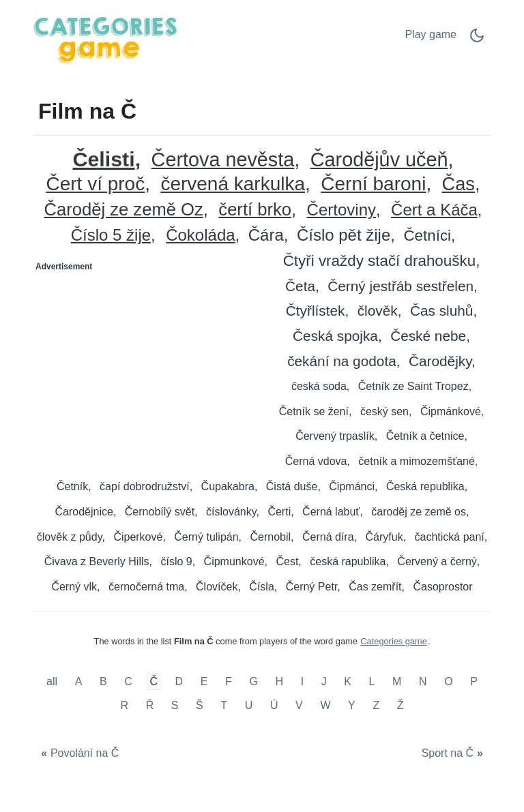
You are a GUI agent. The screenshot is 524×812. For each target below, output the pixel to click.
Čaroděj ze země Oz (123, 210)
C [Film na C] (128, 681)
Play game (431, 34)
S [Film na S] (175, 705)
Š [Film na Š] (200, 705)
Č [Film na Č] (154, 681)
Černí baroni (373, 184)
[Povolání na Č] (78, 754)
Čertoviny (341, 210)
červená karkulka (233, 184)
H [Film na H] (279, 681)
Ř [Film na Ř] (150, 705)
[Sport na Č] (454, 754)
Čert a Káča (434, 210)
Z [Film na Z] (376, 705)
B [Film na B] (103, 681)
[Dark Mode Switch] (477, 40)
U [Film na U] (249, 705)
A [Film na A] (79, 681)
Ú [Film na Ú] (274, 705)
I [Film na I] (302, 681)
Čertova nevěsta (223, 160)
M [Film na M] (397, 681)
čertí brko (255, 210)
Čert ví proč (95, 184)
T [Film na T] (224, 705)
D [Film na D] (179, 681)
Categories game (393, 641)
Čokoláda (200, 236)
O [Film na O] (448, 681)
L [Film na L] (372, 681)
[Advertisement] (148, 363)
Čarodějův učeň (379, 160)
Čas (458, 184)
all (53, 681)
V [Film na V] (299, 705)
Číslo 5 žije (111, 236)
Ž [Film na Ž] (401, 705)
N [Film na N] (423, 681)
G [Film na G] (253, 681)
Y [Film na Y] (352, 705)
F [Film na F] (229, 681)
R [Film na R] (124, 705)
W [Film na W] (325, 705)
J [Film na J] (324, 681)
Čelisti (103, 159)
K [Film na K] (348, 681)
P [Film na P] (474, 681)
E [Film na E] (204, 681)
